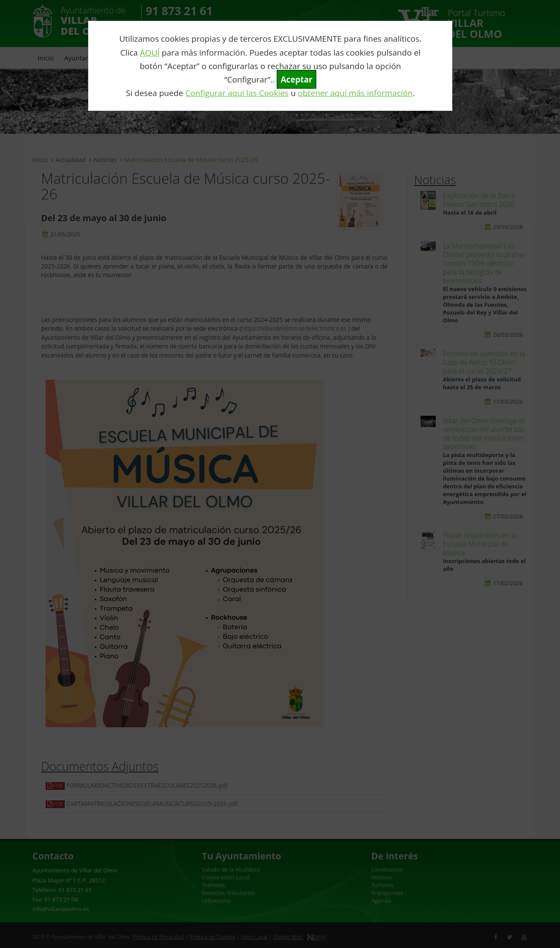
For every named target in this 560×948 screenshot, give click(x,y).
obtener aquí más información (355, 93)
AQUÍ (150, 52)
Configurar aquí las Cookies (237, 93)
